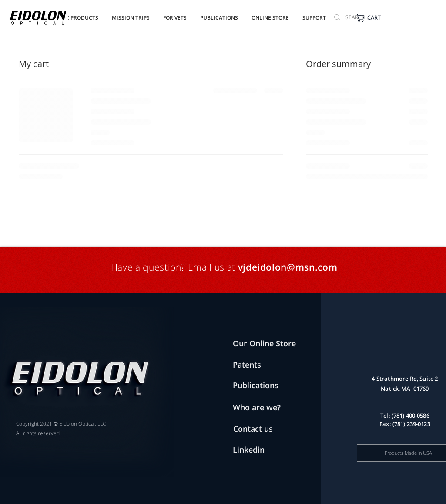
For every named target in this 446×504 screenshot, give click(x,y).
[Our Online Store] (270, 343)
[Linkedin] (256, 450)
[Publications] (258, 385)
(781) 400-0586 (411, 416)
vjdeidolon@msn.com (288, 267)
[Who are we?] (265, 408)
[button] (219, 14)
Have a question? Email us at (174, 267)
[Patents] (256, 365)
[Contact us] (268, 429)
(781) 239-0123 (411, 424)
